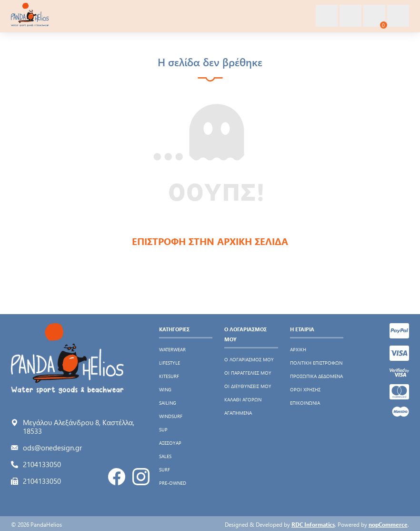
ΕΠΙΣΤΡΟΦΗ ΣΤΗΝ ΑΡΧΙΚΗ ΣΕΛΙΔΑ (210, 241)
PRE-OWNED (173, 483)
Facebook (117, 477)
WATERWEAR (172, 349)
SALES (165, 456)
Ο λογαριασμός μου (249, 359)
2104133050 (42, 464)
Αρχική (298, 349)
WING (165, 389)
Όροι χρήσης (305, 389)
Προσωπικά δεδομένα (316, 376)
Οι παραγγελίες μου (248, 373)
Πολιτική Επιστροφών (316, 363)
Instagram (141, 477)
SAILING (168, 403)
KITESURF (169, 376)
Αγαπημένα (238, 413)
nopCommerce (388, 524)
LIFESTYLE (170, 363)
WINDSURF (171, 416)
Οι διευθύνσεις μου (248, 386)
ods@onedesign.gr (52, 448)
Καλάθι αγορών (243, 399)
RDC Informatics (313, 524)
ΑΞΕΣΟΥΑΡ (170, 443)
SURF (165, 470)
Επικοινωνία (305, 403)
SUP (163, 429)
